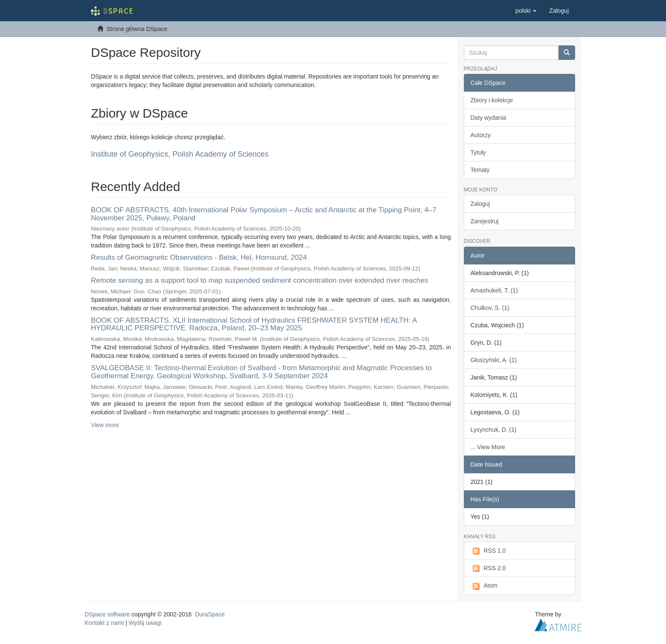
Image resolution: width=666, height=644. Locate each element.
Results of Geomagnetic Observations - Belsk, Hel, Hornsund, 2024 (199, 257)
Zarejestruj (485, 221)
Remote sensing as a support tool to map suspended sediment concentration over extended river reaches (260, 280)
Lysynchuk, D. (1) (494, 430)
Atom (484, 586)
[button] (526, 11)
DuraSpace (210, 614)
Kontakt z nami (104, 623)
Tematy (480, 170)
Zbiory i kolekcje (492, 100)
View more (105, 425)
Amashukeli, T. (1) (494, 290)
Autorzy (481, 135)
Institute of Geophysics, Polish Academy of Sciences (180, 154)
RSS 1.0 (488, 551)
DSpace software (107, 614)
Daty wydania (488, 118)
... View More (488, 447)
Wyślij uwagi (145, 623)
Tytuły (478, 152)
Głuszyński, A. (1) (494, 360)
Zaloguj (480, 204)
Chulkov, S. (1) (490, 308)
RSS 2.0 (488, 568)
